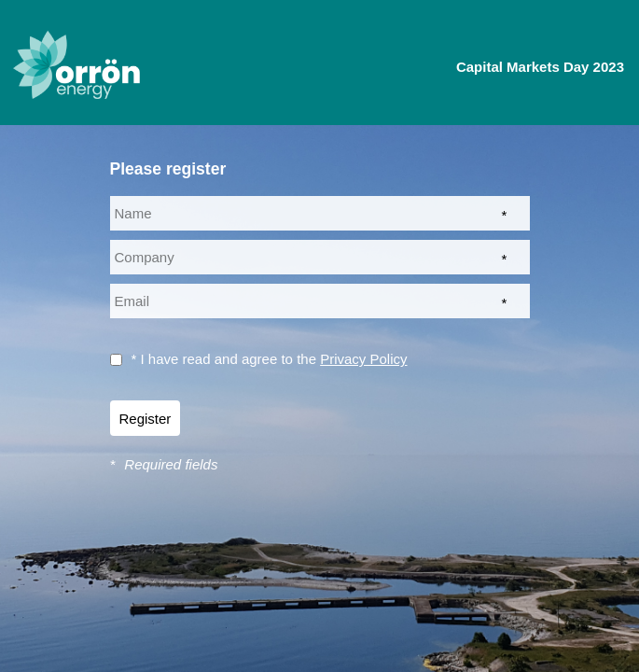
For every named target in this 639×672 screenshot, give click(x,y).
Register (146, 419)
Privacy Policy (363, 359)
